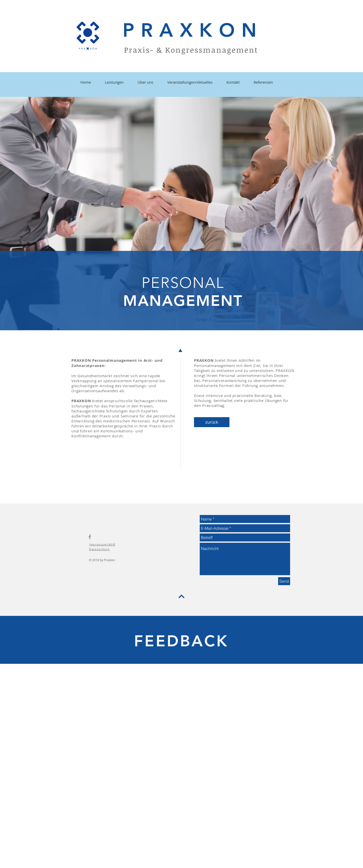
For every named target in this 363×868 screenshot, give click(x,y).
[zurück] (212, 422)
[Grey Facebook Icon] (90, 537)
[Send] (284, 581)
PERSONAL (183, 283)
